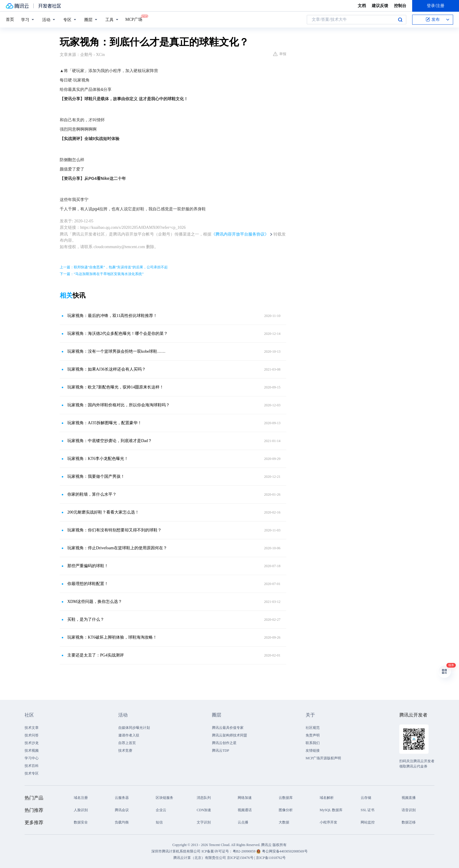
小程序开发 (328, 822)
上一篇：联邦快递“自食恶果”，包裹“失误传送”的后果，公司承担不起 (114, 267)
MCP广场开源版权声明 (323, 758)
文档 (362, 6)
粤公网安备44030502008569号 (285, 851)
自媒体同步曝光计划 (134, 728)
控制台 (400, 6)
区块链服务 (165, 798)
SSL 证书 (368, 810)
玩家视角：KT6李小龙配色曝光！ (98, 459)
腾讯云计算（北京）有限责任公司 (200, 858)
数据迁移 (409, 822)
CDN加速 (204, 810)
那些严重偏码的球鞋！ (88, 566)
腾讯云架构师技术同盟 (229, 735)
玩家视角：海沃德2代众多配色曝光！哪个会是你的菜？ (118, 334)
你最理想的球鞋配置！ (88, 584)
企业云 (161, 810)
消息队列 (204, 798)
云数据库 (286, 798)
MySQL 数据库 (331, 810)
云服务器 (122, 798)
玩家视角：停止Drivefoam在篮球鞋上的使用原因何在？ (117, 548)
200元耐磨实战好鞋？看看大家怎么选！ (103, 512)
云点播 (243, 822)
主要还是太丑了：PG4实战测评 (96, 655)
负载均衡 (122, 822)
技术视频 (32, 751)
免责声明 (313, 735)
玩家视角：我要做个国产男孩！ (96, 476)
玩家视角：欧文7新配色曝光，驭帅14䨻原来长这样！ (115, 387)
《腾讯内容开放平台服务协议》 (240, 234)
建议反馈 (380, 6)
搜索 (400, 20)
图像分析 (286, 810)
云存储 (366, 798)
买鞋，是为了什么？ (86, 619)
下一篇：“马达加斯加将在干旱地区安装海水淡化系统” (102, 274)
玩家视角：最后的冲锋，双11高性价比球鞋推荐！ (112, 316)
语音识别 (409, 810)
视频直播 (409, 798)
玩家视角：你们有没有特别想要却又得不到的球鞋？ (114, 530)
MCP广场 (134, 19)
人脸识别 (81, 810)
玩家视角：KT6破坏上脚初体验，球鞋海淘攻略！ (112, 637)
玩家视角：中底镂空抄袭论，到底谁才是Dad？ (110, 441)
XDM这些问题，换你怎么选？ (95, 602)
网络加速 (245, 798)
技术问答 (32, 735)
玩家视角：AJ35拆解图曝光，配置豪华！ (105, 423)
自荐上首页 (127, 743)
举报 (280, 54)
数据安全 (81, 822)
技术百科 (32, 766)
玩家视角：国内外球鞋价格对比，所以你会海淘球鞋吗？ (119, 405)
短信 (159, 822)
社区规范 (313, 728)
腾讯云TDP (221, 751)
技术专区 (32, 773)
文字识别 (204, 822)
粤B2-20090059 (245, 851)
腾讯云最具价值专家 (228, 728)
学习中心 (32, 758)
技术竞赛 (125, 751)
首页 (10, 19)
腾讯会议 (122, 810)
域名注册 (81, 798)
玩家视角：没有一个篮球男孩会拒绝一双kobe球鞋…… (116, 351)
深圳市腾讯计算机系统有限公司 (176, 851)
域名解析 (327, 798)
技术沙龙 (32, 743)
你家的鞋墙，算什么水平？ (92, 494)
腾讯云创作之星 (224, 743)
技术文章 (32, 728)
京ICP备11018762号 (271, 858)
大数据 (284, 822)
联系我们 (313, 743)
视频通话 (245, 810)
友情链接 (313, 751)
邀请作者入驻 (129, 735)
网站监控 (368, 822)
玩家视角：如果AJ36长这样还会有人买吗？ (107, 369)
